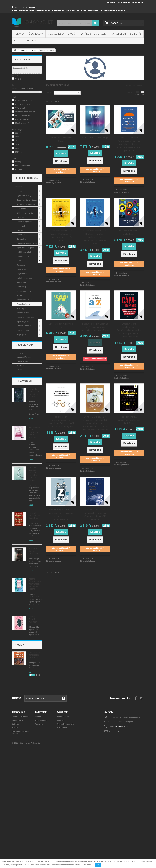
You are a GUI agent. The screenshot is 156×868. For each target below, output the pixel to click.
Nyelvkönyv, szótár (24, 343)
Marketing (21, 317)
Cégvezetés (22, 295)
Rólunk (31, 40)
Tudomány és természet (26, 221)
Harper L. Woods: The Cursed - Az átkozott (34, 448)
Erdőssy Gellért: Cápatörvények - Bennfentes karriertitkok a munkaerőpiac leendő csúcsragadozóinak (129, 330)
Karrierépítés (22, 330)
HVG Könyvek (22, 119)
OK (98, 865)
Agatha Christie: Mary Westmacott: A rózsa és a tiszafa (35, 639)
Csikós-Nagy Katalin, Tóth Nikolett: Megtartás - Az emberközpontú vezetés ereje (61, 236)
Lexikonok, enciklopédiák (27, 265)
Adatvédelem (118, 34)
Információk (24, 397)
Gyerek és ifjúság (24, 217)
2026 (19, 152)
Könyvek (19, 34)
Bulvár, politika (23, 352)
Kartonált (20, 169)
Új (18, 79)
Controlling (21, 308)
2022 (19, 137)
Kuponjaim (62, 840)
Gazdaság (21, 287)
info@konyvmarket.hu (124, 845)
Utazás (20, 252)
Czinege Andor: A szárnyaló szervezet (61, 325)
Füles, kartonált (23, 166)
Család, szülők (23, 278)
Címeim (61, 833)
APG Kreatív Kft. (23, 104)
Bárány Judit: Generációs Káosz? (61, 139)
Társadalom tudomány (26, 226)
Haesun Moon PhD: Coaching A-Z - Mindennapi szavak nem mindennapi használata (95, 327)
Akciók (72, 34)
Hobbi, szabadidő (24, 274)
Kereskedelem (23, 334)
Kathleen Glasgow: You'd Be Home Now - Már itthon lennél (34, 529)
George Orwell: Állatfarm (33, 674)
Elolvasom (87, 865)
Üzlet (19, 282)
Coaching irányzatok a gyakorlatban (129, 232)
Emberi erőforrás (23, 326)
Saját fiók (62, 825)
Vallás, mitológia (23, 365)
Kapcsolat (111, 2)
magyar (20, 187)
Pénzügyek (21, 304)
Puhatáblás (21, 177)
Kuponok (39, 837)
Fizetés (18, 40)
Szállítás (136, 34)
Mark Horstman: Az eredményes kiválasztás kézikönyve (129, 420)
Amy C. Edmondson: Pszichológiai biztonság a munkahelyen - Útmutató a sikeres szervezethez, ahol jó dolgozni (129, 144)
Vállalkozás (21, 291)
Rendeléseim (63, 830)
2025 (19, 148)
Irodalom (20, 213)
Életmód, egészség (24, 243)
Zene (19, 360)
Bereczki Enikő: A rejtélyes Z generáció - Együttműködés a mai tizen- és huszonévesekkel (61, 514)
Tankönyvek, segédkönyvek (21, 371)
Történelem (21, 261)
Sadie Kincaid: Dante (35, 708)
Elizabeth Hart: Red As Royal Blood (34, 570)
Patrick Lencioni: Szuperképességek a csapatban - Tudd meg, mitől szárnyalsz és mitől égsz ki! (61, 422)
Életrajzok (21, 256)
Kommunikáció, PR (24, 321)
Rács (137, 93)
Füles (19, 162)
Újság (19, 378)
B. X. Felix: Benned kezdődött (33, 606)
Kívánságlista (41, 833)
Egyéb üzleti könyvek (25, 339)
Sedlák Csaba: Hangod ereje (95, 138)
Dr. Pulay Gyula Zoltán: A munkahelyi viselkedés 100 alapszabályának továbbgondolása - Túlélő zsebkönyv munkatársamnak (95, 423)
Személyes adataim (66, 837)
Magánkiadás (22, 123)
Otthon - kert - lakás (25, 234)
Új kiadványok (24, 436)
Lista (142, 93)
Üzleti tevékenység (24, 300)
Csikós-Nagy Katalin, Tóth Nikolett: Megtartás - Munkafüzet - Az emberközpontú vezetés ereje (95, 237)
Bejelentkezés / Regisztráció (130, 2)
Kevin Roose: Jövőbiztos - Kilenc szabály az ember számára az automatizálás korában (95, 514)
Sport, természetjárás (25, 269)
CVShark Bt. (22, 108)
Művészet (21, 248)
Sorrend (50, 92)
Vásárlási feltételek (93, 34)
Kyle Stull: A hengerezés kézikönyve (34, 761)
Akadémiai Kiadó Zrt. (25, 100)
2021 (19, 133)
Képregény (21, 356)
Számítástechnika (24, 347)
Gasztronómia (22, 230)
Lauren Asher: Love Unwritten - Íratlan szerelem (35, 487)
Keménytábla (22, 173)
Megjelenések (56, 34)
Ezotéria (20, 239)
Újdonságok (36, 34)
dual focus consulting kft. (27, 112)
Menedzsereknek (24, 313)
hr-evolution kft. (23, 116)
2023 (19, 141)
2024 (19, 144)
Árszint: (15, 88)
